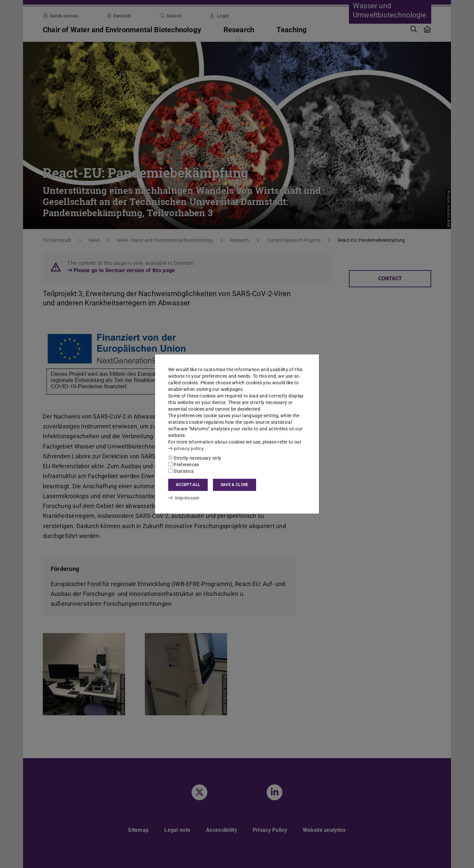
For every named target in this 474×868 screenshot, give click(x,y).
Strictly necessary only (195, 458)
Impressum (184, 498)
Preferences (184, 465)
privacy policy (186, 448)
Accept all (188, 485)
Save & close (235, 485)
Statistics (181, 471)
